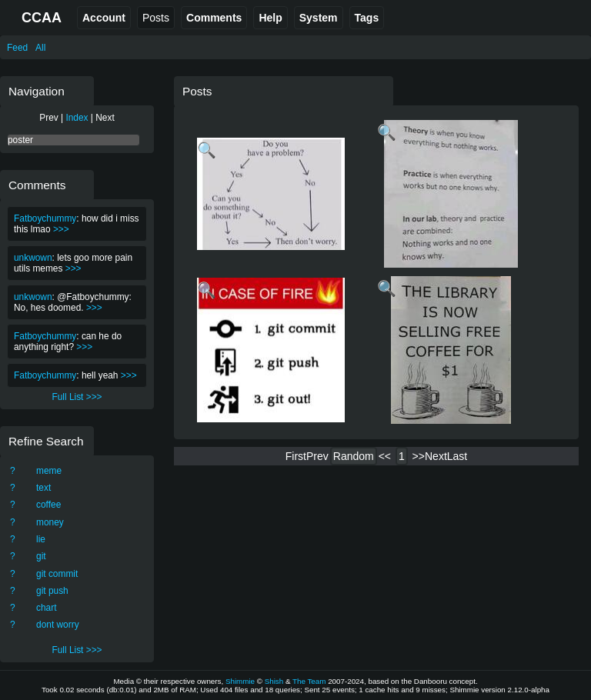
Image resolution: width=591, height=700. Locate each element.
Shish (274, 681)
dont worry (58, 625)
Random (354, 456)
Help (270, 18)
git (41, 556)
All (40, 48)
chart (46, 608)
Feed (17, 48)
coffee (48, 505)
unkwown (33, 258)
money (50, 522)
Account (104, 18)
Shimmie (240, 681)
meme (49, 471)
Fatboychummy (45, 218)
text (43, 488)
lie (41, 539)
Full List (67, 397)
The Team (309, 681)
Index (77, 118)
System (319, 18)
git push (52, 591)
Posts (156, 18)
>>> (61, 229)
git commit (57, 574)
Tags (367, 18)
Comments (214, 18)
